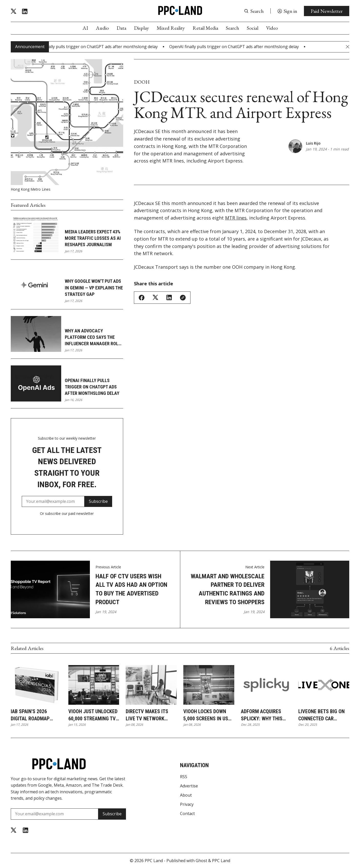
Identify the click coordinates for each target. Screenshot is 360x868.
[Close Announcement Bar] (348, 47)
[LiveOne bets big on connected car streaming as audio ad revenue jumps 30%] (324, 685)
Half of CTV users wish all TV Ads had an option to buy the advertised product (131, 589)
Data (121, 28)
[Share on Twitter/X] (155, 297)
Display (141, 28)
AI (85, 28)
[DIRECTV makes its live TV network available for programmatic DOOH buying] (151, 685)
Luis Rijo (313, 143)
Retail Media (205, 28)
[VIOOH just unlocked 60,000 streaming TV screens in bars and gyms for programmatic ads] (94, 685)
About (186, 795)
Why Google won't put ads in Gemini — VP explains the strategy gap (94, 287)
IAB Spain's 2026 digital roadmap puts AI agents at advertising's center (36, 715)
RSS (184, 777)
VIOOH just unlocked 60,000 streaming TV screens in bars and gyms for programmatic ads (93, 715)
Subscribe (98, 501)
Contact (187, 813)
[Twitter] (14, 11)
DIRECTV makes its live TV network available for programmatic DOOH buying (150, 715)
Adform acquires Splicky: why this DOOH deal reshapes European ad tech (265, 715)
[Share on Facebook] (142, 298)
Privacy (187, 804)
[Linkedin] (25, 11)
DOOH (142, 82)
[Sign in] (287, 11)
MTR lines (236, 218)
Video (272, 28)
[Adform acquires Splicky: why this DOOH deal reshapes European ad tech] (266, 685)
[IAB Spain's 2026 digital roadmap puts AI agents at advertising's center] (36, 685)
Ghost (201, 861)
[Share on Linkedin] (169, 297)
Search (232, 28)
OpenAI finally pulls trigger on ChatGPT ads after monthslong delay (92, 387)
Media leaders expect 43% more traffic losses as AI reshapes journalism (93, 238)
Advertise (189, 786)
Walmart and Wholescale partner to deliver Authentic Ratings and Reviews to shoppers (228, 589)
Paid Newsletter (327, 11)
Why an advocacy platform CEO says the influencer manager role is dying (93, 338)
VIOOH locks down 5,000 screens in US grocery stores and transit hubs (207, 715)
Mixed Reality (171, 28)
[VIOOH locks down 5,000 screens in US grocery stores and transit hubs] (209, 685)
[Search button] (254, 11)
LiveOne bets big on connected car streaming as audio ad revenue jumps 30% (321, 715)
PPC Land (154, 861)
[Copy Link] (183, 298)
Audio (102, 28)
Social (253, 28)
